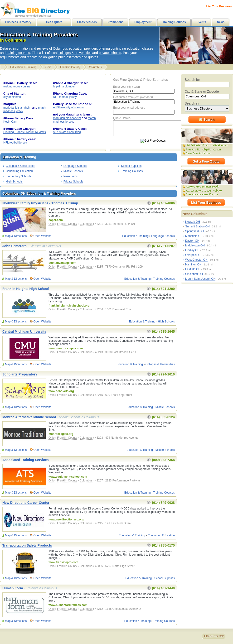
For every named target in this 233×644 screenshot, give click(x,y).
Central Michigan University (24, 332)
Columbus (95, 67)
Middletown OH (195, 245)
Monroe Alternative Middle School (29, 417)
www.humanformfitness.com (68, 605)
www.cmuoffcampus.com (66, 348)
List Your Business (219, 6)
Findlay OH (192, 250)
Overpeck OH (194, 255)
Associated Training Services (26, 460)
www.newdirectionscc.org (66, 519)
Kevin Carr (10, 122)
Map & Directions (16, 236)
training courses (18, 53)
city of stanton (12, 97)
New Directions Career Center (26, 503)
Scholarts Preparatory (20, 374)
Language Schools (75, 166)
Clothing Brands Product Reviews (25, 132)
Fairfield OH (193, 269)
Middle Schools (73, 171)
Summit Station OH (197, 226)
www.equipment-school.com (68, 477)
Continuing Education (19, 171)
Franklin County (70, 67)
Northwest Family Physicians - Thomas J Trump (40, 203)
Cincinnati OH (194, 274)
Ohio (48, 67)
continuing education (126, 48)
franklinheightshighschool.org (69, 306)
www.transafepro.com (63, 562)
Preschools (70, 176)
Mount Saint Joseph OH (200, 279)
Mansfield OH (194, 236)
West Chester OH (196, 260)
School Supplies (131, 166)
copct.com (56, 220)
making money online (17, 87)
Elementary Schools (18, 176)
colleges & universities (75, 53)
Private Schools (73, 182)
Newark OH (193, 222)
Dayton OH (192, 241)
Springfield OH (194, 231)
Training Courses (132, 171)
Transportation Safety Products (27, 545)
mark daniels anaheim (17, 108)
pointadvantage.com (62, 263)
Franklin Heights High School (26, 289)
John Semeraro (15, 246)
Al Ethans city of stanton (68, 107)
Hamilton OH (193, 264)
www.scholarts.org (61, 391)
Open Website (42, 236)
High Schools (14, 182)
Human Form (13, 588)
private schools (110, 53)
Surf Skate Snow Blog (67, 132)
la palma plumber (64, 87)
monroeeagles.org (61, 434)
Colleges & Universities (20, 166)
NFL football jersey (15, 143)
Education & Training (23, 67)
